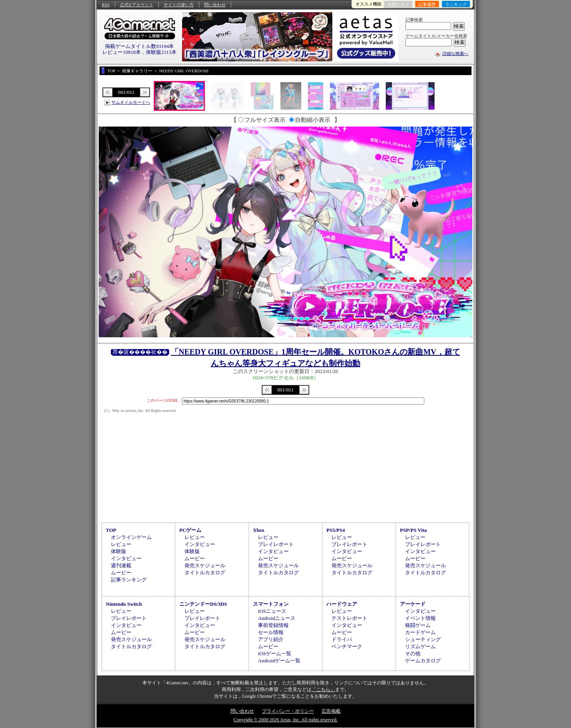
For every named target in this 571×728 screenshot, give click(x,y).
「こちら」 (323, 689)
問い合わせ (215, 5)
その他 (413, 654)
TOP (111, 530)
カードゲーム (420, 632)
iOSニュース (272, 611)
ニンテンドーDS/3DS (203, 604)
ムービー (121, 573)
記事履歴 (427, 4)
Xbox (259, 530)
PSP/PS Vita (413, 530)
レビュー (121, 544)
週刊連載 (121, 565)
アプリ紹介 (271, 639)
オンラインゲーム (131, 537)
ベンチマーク (347, 646)
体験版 (119, 551)
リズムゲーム (420, 646)
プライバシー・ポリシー (288, 711)
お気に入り (398, 4)
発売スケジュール (205, 565)
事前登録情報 (273, 625)
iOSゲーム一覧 (275, 654)
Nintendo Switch (124, 604)
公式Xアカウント (137, 5)
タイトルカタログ (205, 573)
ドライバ (342, 639)
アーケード (413, 604)
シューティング (423, 639)
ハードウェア (342, 604)
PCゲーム (190, 530)
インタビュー (126, 558)
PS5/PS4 (336, 530)
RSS (106, 5)
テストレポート (349, 618)
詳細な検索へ (455, 53)
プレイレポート (276, 544)
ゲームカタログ (423, 661)
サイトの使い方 (179, 5)
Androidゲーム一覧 (279, 661)
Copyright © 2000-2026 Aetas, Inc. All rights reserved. (285, 720)
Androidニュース (277, 618)
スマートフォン (271, 604)
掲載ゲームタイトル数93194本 (140, 46)
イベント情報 (420, 618)
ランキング (456, 4)
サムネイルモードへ (131, 102)
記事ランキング (129, 580)
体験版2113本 (161, 52)
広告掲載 (331, 711)
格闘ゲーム (418, 625)
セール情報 (271, 632)
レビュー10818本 (122, 52)
